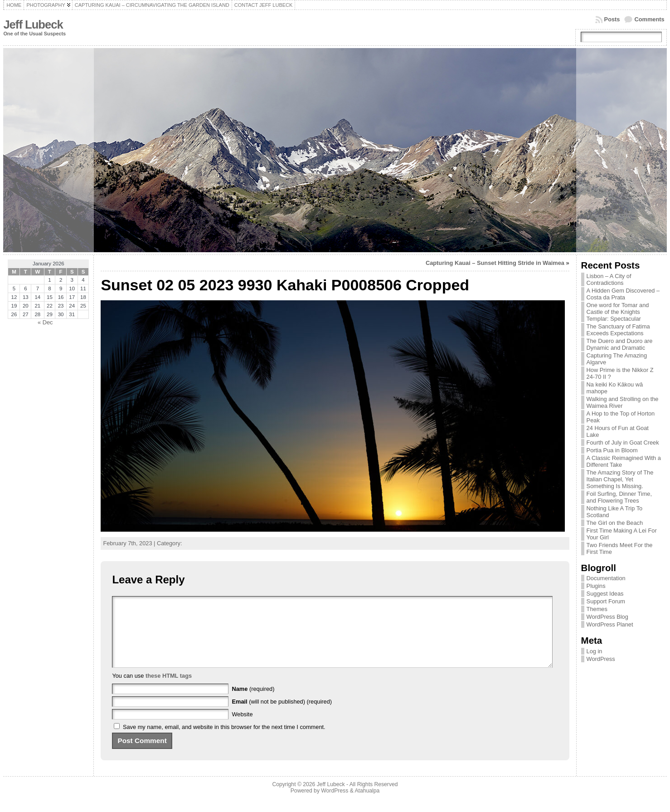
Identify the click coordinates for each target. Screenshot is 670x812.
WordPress (601, 659)
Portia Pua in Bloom (612, 450)
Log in (595, 651)
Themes (597, 609)
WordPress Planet (610, 624)
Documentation (606, 578)
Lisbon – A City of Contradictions (609, 279)
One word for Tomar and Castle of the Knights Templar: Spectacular (618, 312)
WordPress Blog (607, 617)
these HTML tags (169, 689)
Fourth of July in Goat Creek (623, 443)
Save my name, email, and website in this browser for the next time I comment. (224, 741)
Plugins (596, 586)
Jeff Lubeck (33, 24)
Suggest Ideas (605, 594)
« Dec (45, 322)
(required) (253, 702)
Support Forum (606, 601)
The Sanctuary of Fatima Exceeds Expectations (618, 330)
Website (243, 728)
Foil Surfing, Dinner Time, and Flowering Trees (619, 497)
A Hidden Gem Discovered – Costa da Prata (623, 294)
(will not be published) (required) (282, 715)
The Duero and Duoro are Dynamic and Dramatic (620, 344)
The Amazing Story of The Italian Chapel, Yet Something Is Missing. (620, 479)
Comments (649, 19)
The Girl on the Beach (615, 523)
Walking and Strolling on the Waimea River (623, 402)
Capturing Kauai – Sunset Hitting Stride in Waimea (495, 263)
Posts (612, 19)
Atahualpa (367, 804)
